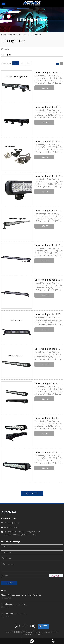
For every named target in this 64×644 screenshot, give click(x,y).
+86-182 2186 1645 (12, 523)
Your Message (9, 564)
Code (5, 576)
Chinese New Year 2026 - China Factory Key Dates (21, 595)
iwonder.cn (38, 634)
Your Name (7, 546)
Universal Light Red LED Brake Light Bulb (49, 72)
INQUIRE (45, 88)
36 (22, 63)
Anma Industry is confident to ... (14, 604)
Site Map (55, 632)
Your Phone (7, 558)
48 (28, 63)
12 (16, 63)
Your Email (7, 552)
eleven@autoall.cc (11, 527)
